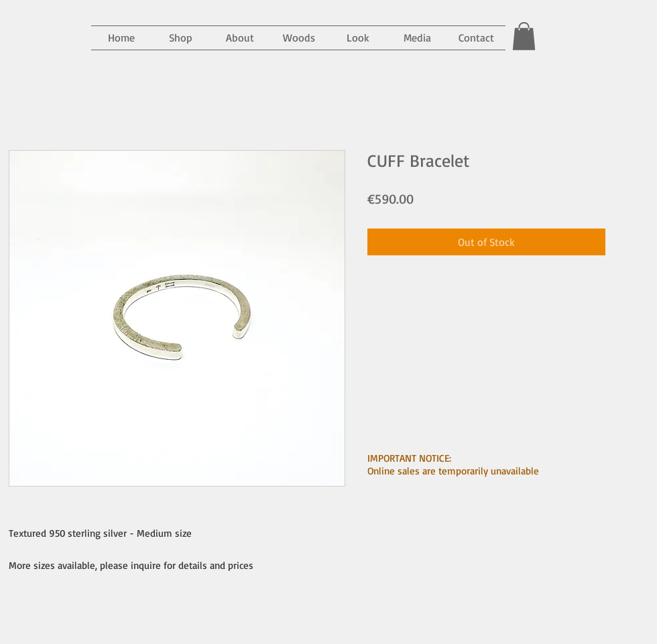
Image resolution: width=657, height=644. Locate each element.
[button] (417, 38)
